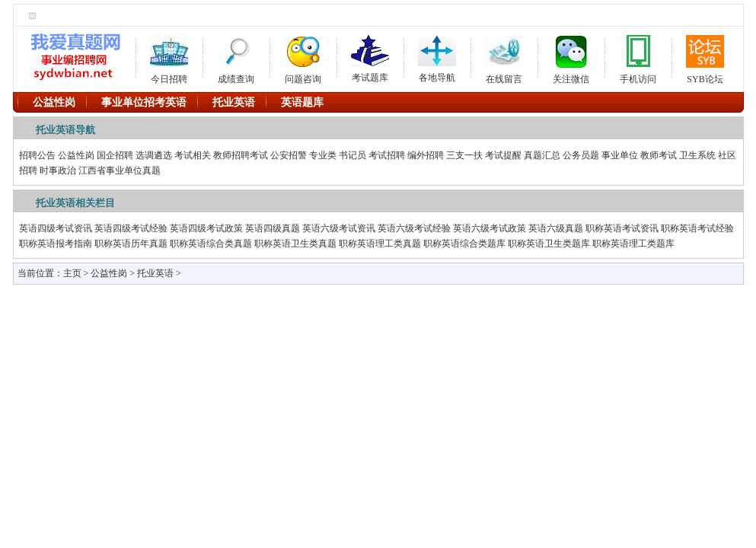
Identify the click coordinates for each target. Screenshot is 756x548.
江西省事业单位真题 (120, 170)
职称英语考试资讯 (622, 228)
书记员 (352, 155)
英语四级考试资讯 (56, 228)
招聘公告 (37, 155)
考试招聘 (387, 155)
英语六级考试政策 (490, 228)
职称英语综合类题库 (464, 244)
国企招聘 (115, 155)
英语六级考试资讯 (339, 228)
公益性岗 (76, 155)
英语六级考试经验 (414, 228)
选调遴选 (154, 155)
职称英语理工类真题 (380, 244)
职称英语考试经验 (697, 228)
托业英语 (155, 273)
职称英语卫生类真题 (295, 244)
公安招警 (289, 155)
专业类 (323, 155)
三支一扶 (464, 155)
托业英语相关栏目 (75, 203)
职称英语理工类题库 (633, 244)
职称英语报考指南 (56, 244)
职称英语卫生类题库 (549, 244)
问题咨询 (303, 57)
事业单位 (620, 155)
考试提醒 (503, 155)
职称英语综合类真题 (211, 244)
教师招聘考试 (241, 155)
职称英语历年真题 (131, 244)
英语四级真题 (273, 228)
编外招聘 (426, 155)
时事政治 (58, 170)
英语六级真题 (556, 228)
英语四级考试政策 (206, 228)
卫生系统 (697, 155)
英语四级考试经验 (131, 228)
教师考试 (659, 155)
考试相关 (193, 155)
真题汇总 (542, 155)
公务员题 (581, 155)
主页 (72, 273)
